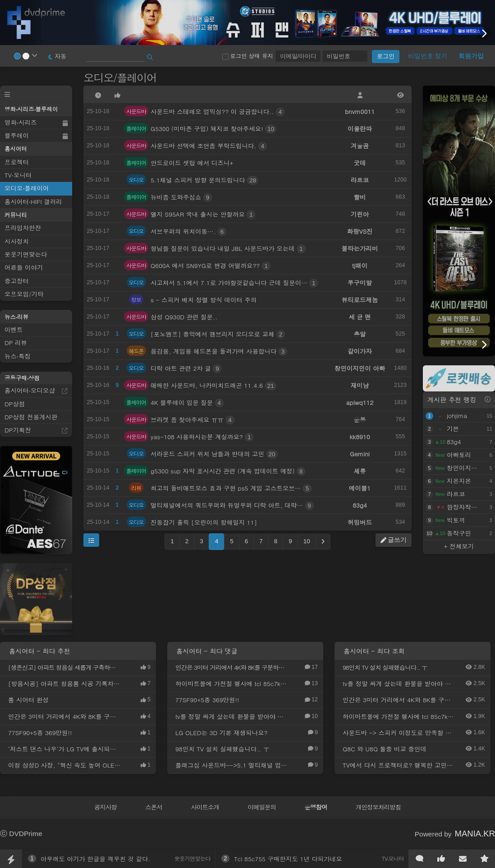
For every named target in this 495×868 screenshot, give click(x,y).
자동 (57, 56)
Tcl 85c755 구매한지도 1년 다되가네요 (288, 859)
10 (307, 541)
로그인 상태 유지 (248, 56)
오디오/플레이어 (121, 77)
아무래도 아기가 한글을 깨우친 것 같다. (96, 859)
